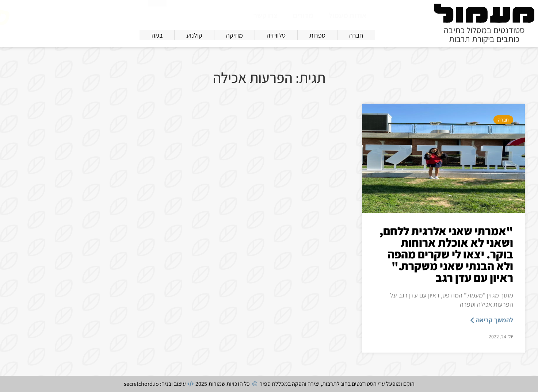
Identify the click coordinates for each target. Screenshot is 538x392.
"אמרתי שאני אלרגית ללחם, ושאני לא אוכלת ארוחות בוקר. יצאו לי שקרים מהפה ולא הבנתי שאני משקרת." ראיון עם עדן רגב (446, 254)
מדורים (303, 15)
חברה (503, 120)
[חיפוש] (157, 14)
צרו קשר (266, 15)
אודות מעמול (348, 15)
